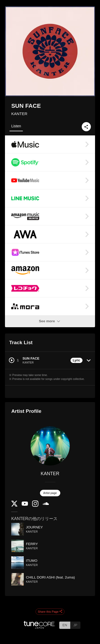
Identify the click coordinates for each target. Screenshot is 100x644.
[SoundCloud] (46, 504)
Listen (16, 126)
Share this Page (50, 612)
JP (75, 625)
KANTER (19, 114)
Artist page (50, 493)
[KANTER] (50, 446)
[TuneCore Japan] (39, 627)
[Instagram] (35, 506)
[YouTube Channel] (25, 505)
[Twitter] (14, 505)
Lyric (77, 360)
